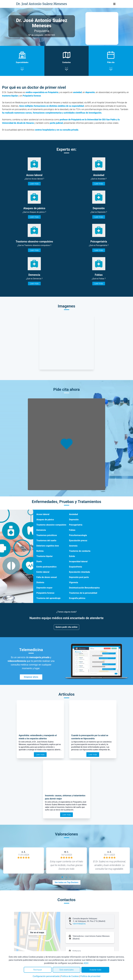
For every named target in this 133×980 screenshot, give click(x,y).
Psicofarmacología (78, 535)
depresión (90, 92)
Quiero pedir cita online (66, 627)
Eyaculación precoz (78, 541)
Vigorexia (74, 582)
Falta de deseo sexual (47, 577)
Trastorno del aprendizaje (48, 598)
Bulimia (40, 551)
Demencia (41, 530)
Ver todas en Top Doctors (66, 882)
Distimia (40, 582)
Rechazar (38, 970)
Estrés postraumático (46, 567)
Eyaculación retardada (79, 572)
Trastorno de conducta (80, 551)
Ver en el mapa (37, 932)
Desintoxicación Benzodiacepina (84, 588)
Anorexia (73, 546)
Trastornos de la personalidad (83, 593)
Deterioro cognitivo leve (48, 546)
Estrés (72, 556)
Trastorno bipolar (45, 556)
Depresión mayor (44, 588)
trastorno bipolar (10, 96)
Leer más (34, 184)
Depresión (74, 520)
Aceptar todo (95, 970)
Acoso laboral (43, 514)
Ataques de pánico (45, 520)
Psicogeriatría (76, 525)
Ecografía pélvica (77, 598)
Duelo (39, 561)
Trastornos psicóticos (47, 535)
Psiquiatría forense (32, 96)
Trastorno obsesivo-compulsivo (51, 525)
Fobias (72, 530)
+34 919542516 (79, 924)
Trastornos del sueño (46, 541)
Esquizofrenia (75, 567)
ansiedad (77, 92)
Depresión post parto (79, 577)
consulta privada (71, 130)
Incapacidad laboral (78, 561)
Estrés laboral (43, 572)
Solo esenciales (66, 970)
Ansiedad (73, 514)
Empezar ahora (31, 677)
